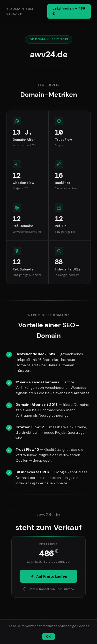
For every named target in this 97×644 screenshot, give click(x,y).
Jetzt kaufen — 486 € (69, 11)
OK (48, 637)
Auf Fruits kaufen (49, 576)
